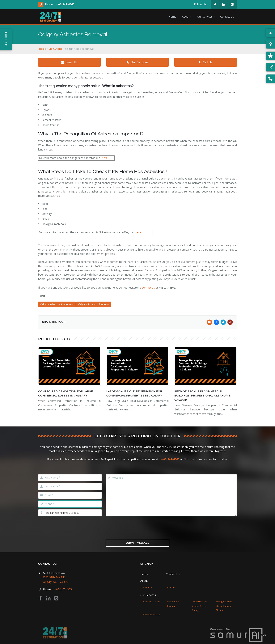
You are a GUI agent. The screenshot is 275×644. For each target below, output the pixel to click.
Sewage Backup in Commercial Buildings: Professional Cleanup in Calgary (203, 396)
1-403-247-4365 (64, 4)
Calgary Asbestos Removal (94, 304)
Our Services (137, 62)
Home (42, 49)
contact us (148, 288)
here (105, 158)
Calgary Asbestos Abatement (57, 304)
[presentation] (137, 527)
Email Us (69, 62)
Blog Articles (55, 49)
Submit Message (137, 543)
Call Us (206, 62)
